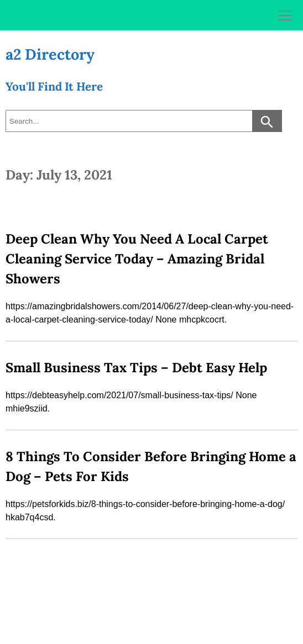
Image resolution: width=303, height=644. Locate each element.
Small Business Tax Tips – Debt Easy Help (136, 368)
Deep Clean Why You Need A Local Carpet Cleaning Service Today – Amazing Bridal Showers (137, 259)
